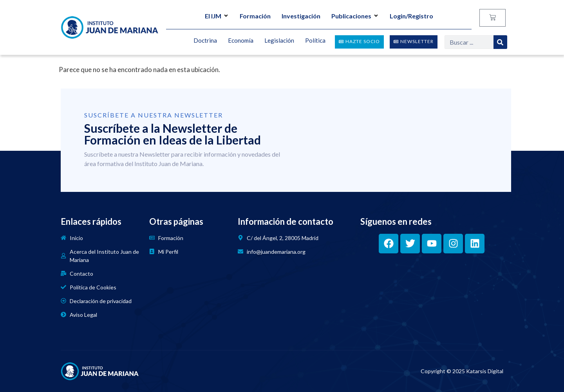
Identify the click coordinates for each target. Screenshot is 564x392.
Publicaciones (355, 16)
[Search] (500, 42)
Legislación (279, 41)
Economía (241, 41)
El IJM (217, 16)
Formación (255, 16)
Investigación (301, 16)
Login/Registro (411, 16)
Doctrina (205, 41)
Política (315, 41)
